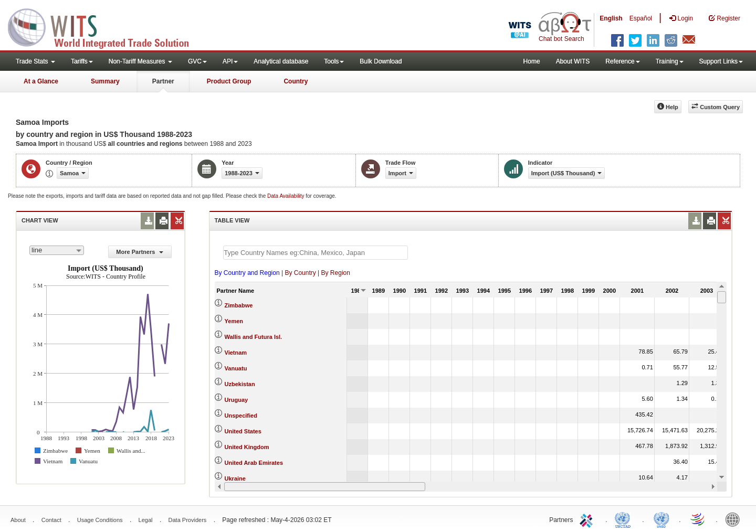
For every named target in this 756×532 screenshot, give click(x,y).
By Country (300, 273)
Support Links (721, 61)
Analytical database (281, 61)
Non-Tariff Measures (140, 61)
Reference (622, 61)
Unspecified (241, 416)
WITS (105, 26)
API (230, 61)
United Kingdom (247, 447)
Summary (105, 81)
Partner (163, 81)
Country (296, 81)
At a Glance (41, 81)
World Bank (735, 519)
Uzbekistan (240, 384)
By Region (336, 273)
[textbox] (316, 253)
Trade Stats (35, 61)
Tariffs (82, 61)
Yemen (234, 321)
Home (532, 61)
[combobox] (57, 250)
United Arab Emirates (254, 463)
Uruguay (237, 400)
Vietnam (236, 353)
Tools (334, 61)
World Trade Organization (698, 519)
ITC (588, 519)
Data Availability (286, 196)
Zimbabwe (239, 305)
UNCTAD (625, 519)
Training (670, 61)
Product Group (229, 81)
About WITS (573, 61)
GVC (197, 61)
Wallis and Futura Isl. (254, 337)
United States (243, 431)
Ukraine (235, 478)
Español (641, 18)
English (611, 18)
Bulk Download (381, 61)
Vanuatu (236, 368)
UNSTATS (661, 519)
